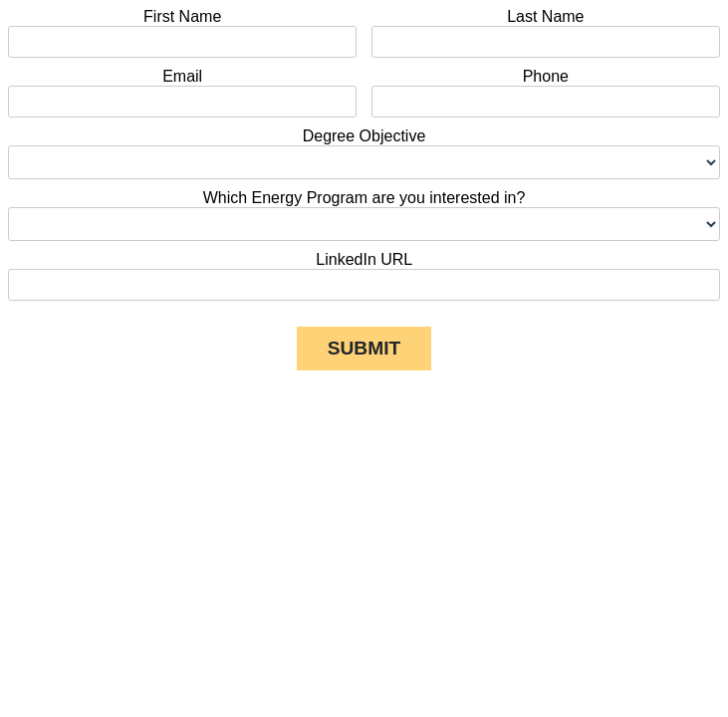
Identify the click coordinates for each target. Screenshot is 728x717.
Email (182, 76)
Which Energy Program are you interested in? (364, 198)
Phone (546, 76)
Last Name (545, 16)
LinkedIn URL (364, 259)
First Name (182, 16)
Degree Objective (364, 136)
